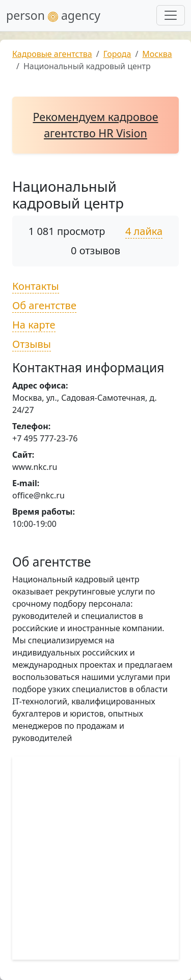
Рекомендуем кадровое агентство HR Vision (95, 125)
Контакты (36, 286)
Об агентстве (44, 305)
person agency (53, 15)
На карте (34, 325)
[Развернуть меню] (171, 15)
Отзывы (32, 344)
